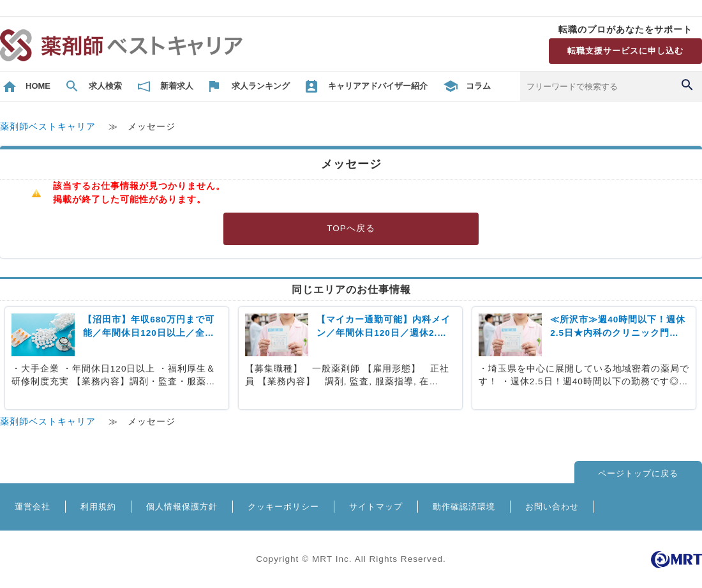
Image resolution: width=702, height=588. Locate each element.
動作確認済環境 (464, 507)
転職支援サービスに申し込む (625, 51)
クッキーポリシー (283, 507)
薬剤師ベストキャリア (48, 127)
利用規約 (98, 507)
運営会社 (33, 507)
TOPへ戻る (351, 228)
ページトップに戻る (638, 473)
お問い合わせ (552, 507)
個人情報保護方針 (182, 507)
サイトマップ (376, 507)
